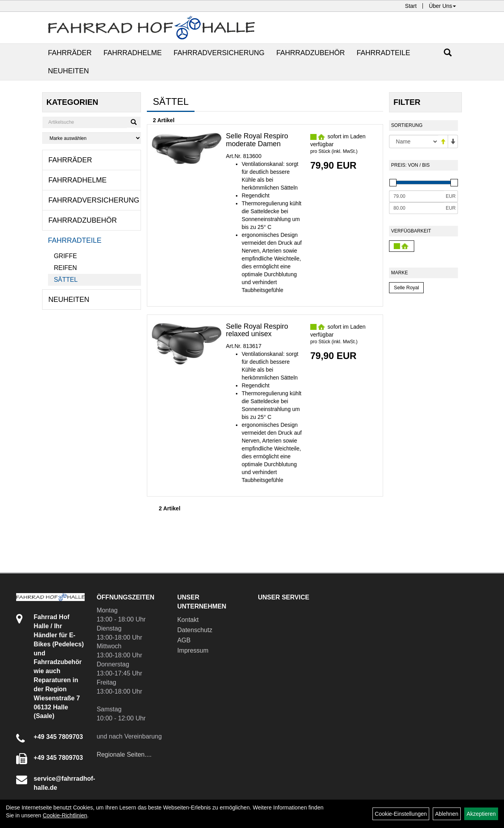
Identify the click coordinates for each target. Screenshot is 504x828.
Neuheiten (69, 71)
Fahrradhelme (133, 53)
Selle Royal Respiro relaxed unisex (257, 330)
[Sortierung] (414, 141)
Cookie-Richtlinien (65, 815)
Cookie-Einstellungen (401, 814)
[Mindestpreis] (416, 196)
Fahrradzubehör (311, 53)
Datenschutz (195, 630)
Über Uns (442, 6)
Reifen (66, 268)
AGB (184, 640)
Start (411, 6)
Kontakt (188, 620)
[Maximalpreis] (416, 208)
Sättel (66, 280)
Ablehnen (447, 814)
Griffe (66, 256)
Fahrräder (70, 53)
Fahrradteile (384, 53)
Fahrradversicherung (219, 53)
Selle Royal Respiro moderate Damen (257, 140)
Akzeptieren (481, 814)
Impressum (193, 650)
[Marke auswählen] (92, 138)
